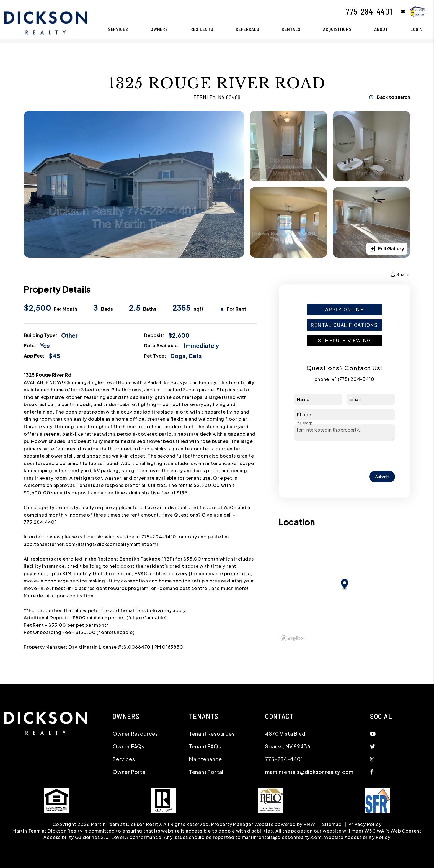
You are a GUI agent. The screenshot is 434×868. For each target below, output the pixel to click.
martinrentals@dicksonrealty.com (309, 772)
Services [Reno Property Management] (118, 29)
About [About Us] (381, 29)
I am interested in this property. (344, 433)
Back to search (390, 97)
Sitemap (332, 824)
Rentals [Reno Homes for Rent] (291, 29)
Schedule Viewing (344, 341)
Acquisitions (337, 29)
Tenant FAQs (205, 746)
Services (124, 759)
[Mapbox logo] (293, 638)
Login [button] (417, 29)
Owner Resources (135, 734)
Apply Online (344, 310)
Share (400, 274)
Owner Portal (130, 772)
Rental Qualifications (344, 325)
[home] (46, 22)
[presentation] (336, 456)
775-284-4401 (369, 11)
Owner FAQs (129, 746)
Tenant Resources (212, 734)
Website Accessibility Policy (357, 837)
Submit (382, 477)
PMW (309, 824)
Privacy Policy (365, 824)
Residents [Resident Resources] (202, 29)
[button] (399, 11)
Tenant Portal (206, 772)
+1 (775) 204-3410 (353, 379)
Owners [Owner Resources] (159, 29)
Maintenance (206, 759)
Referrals (248, 29)
